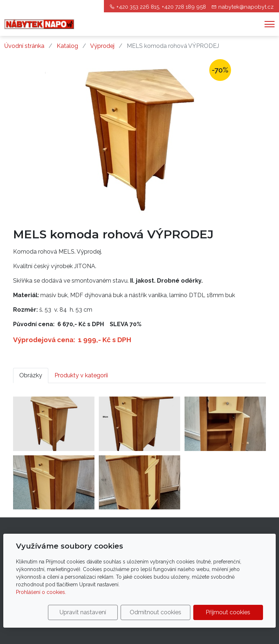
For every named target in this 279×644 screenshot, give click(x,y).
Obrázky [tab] (31, 375)
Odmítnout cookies (155, 612)
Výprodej (102, 46)
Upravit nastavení (83, 612)
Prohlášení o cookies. (41, 592)
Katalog (67, 46)
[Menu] (270, 24)
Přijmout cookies (228, 612)
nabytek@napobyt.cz (246, 7)
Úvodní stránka (24, 46)
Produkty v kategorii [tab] (81, 375)
